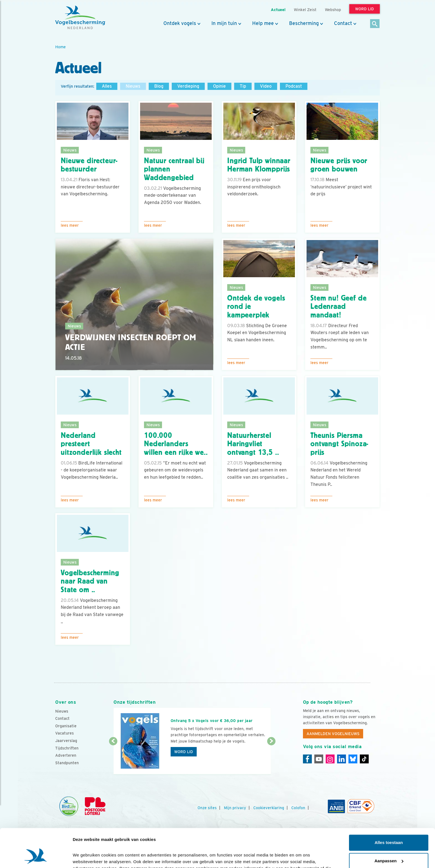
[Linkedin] (342, 759)
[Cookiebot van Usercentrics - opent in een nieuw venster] (36, 857)
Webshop (333, 10)
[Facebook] (307, 759)
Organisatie (66, 726)
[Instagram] (330, 759)
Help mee (263, 23)
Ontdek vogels (180, 23)
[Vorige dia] (113, 758)
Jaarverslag (66, 741)
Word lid (184, 752)
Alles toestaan (389, 810)
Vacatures (65, 733)
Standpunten (67, 763)
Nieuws (133, 86)
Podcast (294, 86)
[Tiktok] (364, 759)
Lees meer (70, 225)
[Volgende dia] (271, 758)
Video (266, 86)
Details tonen (86, 857)
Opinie (219, 86)
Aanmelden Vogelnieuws (333, 734)
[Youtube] (319, 759)
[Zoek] (375, 24)
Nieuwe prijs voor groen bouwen (339, 165)
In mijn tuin (224, 23)
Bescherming (304, 23)
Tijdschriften (67, 748)
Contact (343, 23)
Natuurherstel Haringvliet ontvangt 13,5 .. (253, 444)
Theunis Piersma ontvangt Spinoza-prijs (339, 444)
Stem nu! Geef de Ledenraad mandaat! (338, 307)
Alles (107, 86)
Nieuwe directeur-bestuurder (89, 165)
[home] (80, 17)
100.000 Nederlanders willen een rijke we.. (176, 444)
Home (60, 47)
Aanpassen (389, 828)
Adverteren (66, 755)
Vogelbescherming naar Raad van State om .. (90, 581)
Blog (159, 86)
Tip (243, 86)
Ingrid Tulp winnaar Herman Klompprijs (259, 165)
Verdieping (188, 86)
